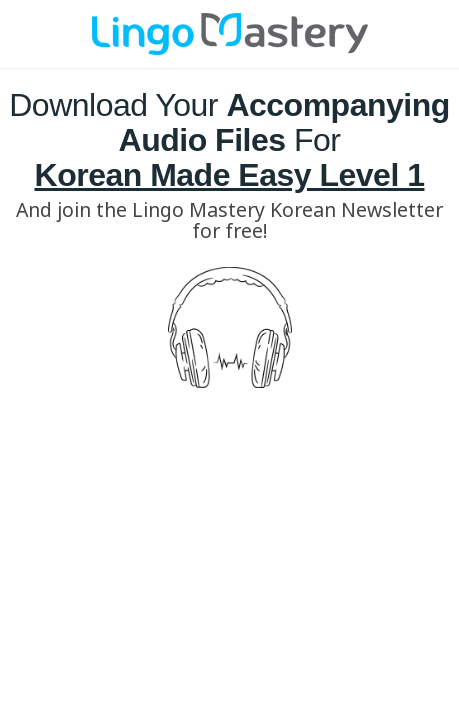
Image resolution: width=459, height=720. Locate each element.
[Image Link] (230, 34)
